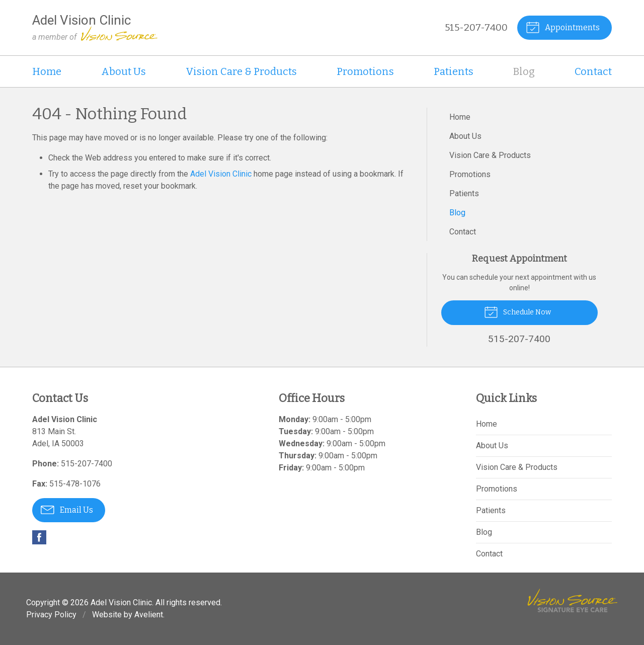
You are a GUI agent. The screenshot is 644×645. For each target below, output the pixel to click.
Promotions (365, 71)
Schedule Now (517, 311)
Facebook (39, 537)
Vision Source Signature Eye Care (573, 600)
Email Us (67, 509)
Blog (524, 71)
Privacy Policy (51, 615)
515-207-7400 (476, 27)
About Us (124, 71)
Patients (454, 71)
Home (47, 71)
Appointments (563, 27)
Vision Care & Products (241, 71)
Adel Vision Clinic (221, 174)
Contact (593, 71)
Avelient (149, 615)
